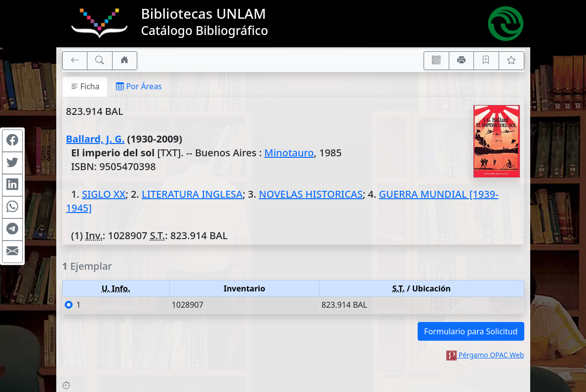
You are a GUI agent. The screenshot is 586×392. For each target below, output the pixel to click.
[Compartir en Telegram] (12, 229)
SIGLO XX (104, 194)
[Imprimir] (462, 61)
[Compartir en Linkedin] (12, 185)
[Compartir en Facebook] (12, 141)
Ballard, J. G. (96, 139)
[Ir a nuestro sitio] (125, 61)
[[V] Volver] (75, 61)
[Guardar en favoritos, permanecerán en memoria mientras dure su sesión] (486, 61)
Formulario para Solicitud (471, 331)
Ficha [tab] (85, 86)
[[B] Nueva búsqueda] (100, 61)
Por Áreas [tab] (139, 86)
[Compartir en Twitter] (12, 163)
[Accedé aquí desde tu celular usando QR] (436, 61)
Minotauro (289, 153)
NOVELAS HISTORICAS (311, 194)
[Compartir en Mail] (12, 251)
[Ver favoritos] (511, 61)
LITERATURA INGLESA (192, 194)
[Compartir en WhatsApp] (12, 207)
